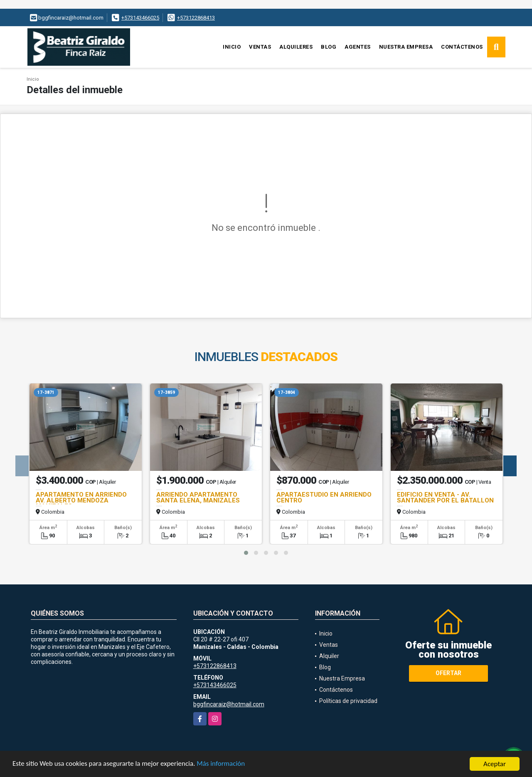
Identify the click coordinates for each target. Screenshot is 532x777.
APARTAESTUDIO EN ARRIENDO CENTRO (324, 497)
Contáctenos (462, 47)
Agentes (358, 47)
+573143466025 (140, 18)
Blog (329, 47)
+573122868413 (196, 18)
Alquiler (329, 656)
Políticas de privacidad (348, 701)
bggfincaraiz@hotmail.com (229, 704)
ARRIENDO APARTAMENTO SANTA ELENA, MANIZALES (198, 497)
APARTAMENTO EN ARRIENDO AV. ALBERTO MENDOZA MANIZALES (81, 500)
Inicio (232, 47)
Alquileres (296, 47)
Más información (222, 766)
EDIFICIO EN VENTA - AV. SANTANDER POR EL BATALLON (445, 497)
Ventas (260, 47)
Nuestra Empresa (406, 47)
